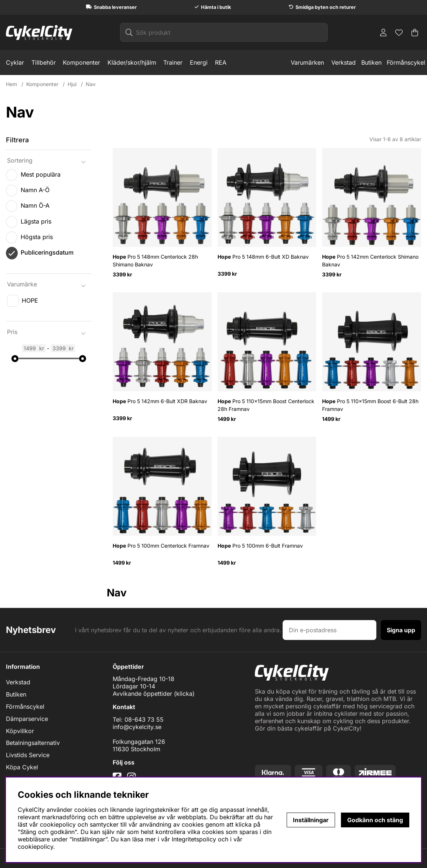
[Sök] (224, 32)
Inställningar (311, 820)
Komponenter (81, 62)
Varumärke (22, 284)
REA (221, 62)
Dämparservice (27, 719)
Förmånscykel (406, 62)
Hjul (72, 84)
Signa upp (401, 630)
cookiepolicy (35, 847)
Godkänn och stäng (375, 820)
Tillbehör (44, 62)
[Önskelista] (399, 33)
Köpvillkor (20, 731)
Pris (12, 332)
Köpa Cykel (22, 767)
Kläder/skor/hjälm (132, 62)
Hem (11, 84)
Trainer (173, 62)
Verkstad (344, 62)
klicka (184, 694)
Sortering (20, 160)
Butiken (371, 62)
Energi (199, 62)
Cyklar (15, 62)
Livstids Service (28, 755)
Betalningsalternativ (33, 743)
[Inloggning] (383, 33)
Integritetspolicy (194, 839)
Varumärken (307, 62)
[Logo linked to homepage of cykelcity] (39, 33)
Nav (91, 84)
